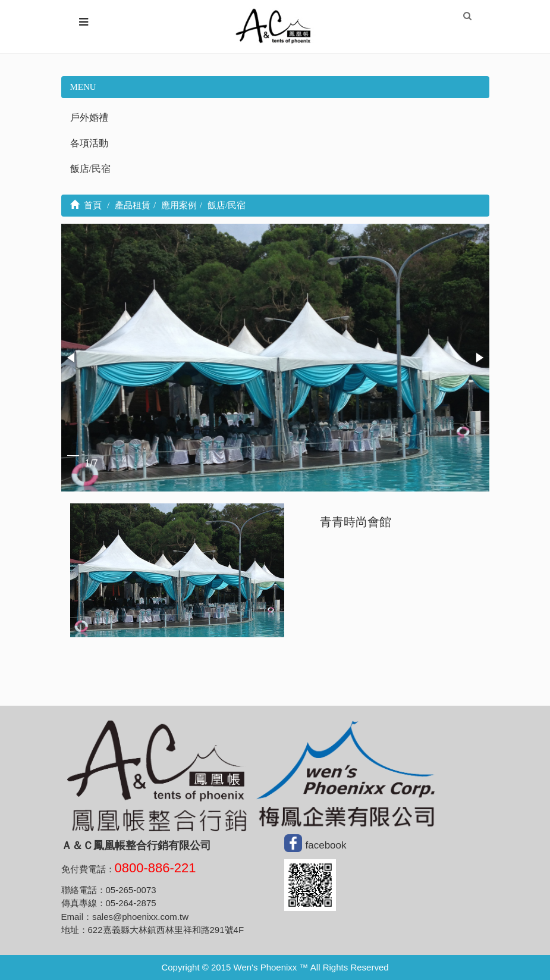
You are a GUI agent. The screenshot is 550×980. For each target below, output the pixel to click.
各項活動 (89, 143)
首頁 (86, 205)
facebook (326, 845)
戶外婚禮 (89, 118)
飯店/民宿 (90, 169)
